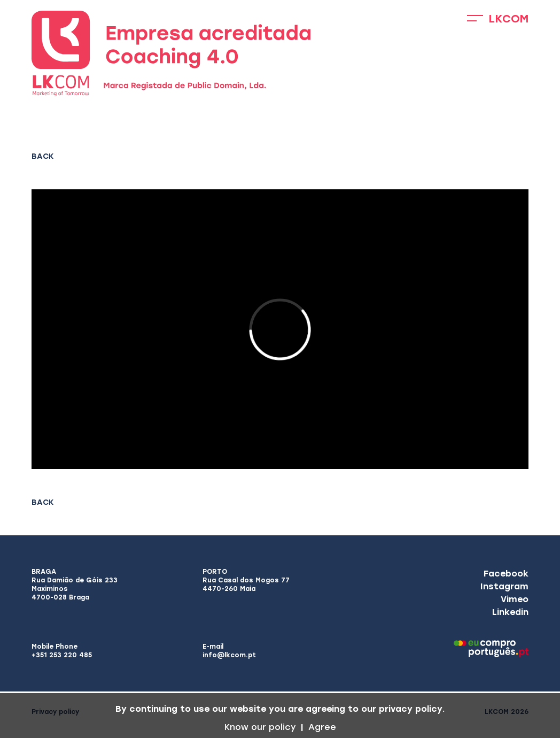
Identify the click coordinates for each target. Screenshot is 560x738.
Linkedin (510, 612)
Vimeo (515, 599)
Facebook (506, 574)
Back (43, 156)
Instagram (504, 586)
